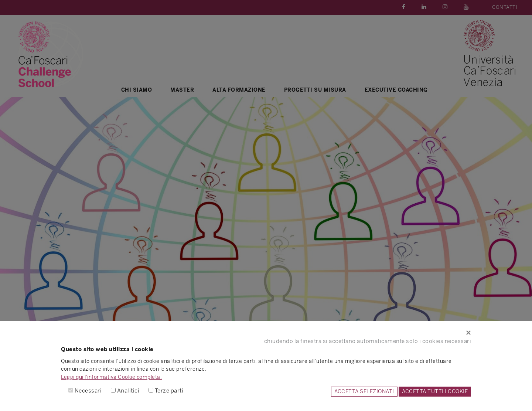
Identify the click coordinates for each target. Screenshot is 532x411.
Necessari (88, 390)
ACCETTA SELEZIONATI (364, 391)
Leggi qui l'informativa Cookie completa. (111, 377)
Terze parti (169, 390)
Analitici (128, 390)
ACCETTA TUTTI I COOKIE (435, 391)
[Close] (266, 333)
